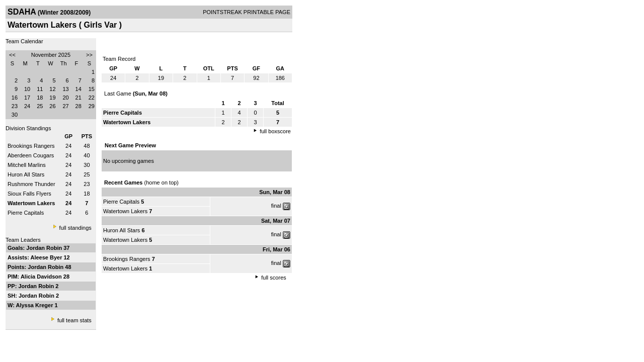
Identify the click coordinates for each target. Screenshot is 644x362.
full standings (75, 228)
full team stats (74, 320)
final (276, 206)
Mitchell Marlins (27, 165)
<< (12, 55)
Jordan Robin (45, 248)
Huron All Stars (26, 174)
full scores (274, 278)
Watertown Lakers (125, 211)
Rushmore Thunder (31, 184)
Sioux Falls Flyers (29, 194)
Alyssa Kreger (35, 305)
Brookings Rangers (31, 146)
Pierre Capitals (26, 213)
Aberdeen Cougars (31, 155)
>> (89, 55)
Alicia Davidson (42, 277)
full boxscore (275, 131)
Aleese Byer (47, 257)
